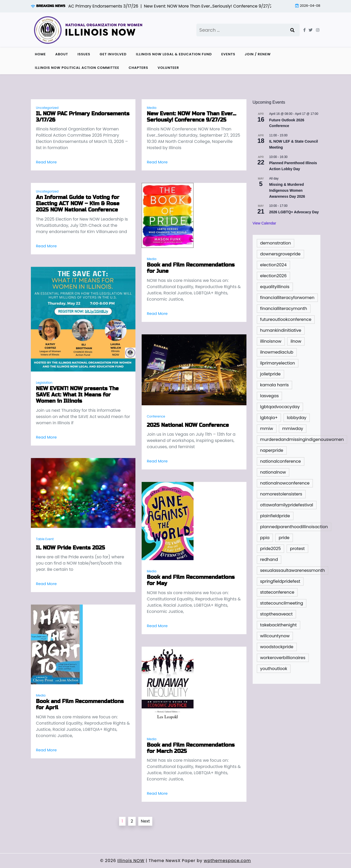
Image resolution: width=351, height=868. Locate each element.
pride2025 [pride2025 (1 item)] (271, 549)
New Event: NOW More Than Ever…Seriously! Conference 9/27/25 (192, 117)
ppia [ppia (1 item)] (265, 538)
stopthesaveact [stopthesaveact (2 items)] (277, 614)
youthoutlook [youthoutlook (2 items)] (274, 669)
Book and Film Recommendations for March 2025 (191, 748)
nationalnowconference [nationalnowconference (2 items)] (285, 483)
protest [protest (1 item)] (297, 549)
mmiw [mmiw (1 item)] (267, 429)
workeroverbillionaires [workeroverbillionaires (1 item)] (283, 658)
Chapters (138, 68)
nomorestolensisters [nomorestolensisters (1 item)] (281, 494)
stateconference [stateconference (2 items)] (277, 592)
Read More (46, 162)
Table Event (45, 539)
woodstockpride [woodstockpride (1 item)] (277, 647)
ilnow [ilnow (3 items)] (296, 341)
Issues (84, 54)
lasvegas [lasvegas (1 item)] (270, 396)
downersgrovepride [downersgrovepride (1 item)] (280, 254)
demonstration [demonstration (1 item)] (276, 243)
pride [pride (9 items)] (284, 538)
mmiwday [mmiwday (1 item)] (293, 429)
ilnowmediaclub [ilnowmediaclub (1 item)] (277, 352)
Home (40, 54)
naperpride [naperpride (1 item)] (272, 450)
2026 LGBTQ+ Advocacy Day (294, 212)
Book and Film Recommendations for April (80, 705)
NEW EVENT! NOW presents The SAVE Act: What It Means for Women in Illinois (77, 395)
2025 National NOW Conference (188, 425)
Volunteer (168, 68)
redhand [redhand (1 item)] (269, 559)
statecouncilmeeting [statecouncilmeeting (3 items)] (282, 603)
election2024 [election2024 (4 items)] (273, 265)
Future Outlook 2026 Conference (287, 123)
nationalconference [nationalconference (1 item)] (281, 461)
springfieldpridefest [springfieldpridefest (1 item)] (280, 581)
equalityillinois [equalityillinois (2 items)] (275, 287)
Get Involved (113, 54)
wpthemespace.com (228, 861)
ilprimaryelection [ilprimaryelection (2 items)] (278, 363)
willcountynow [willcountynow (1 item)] (275, 636)
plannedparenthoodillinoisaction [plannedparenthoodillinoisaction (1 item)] (294, 527)
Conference (156, 416)
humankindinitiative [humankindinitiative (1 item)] (281, 330)
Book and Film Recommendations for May (191, 580)
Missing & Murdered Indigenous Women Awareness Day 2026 (287, 190)
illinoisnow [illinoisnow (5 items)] (271, 341)
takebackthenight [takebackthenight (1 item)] (278, 625)
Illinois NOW (131, 861)
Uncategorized (47, 108)
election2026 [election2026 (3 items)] (273, 276)
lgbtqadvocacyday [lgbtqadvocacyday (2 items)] (280, 407)
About (62, 54)
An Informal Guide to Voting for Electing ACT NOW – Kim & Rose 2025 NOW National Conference (78, 204)
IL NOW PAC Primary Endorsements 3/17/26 (83, 117)
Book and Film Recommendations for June (191, 268)
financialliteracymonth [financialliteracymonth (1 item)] (284, 309)
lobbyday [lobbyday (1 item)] (297, 418)
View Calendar (264, 223)
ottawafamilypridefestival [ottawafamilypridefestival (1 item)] (287, 505)
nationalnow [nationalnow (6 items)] (273, 472)
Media (152, 108)
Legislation (44, 383)
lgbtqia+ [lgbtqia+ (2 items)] (269, 418)
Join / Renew (258, 54)
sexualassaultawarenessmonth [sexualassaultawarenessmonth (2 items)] (293, 570)
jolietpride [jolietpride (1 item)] (270, 374)
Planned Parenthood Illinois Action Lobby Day (293, 166)
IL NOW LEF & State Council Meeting (294, 144)
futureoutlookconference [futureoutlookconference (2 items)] (286, 319)
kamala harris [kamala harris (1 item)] (275, 385)
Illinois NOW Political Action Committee (77, 68)
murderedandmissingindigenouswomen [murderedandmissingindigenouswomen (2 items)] (302, 439)
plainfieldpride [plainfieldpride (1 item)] (275, 516)
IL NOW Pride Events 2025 (71, 548)
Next (145, 821)
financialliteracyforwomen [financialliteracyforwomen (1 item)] (287, 298)
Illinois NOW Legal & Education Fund (174, 54)
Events (228, 54)
